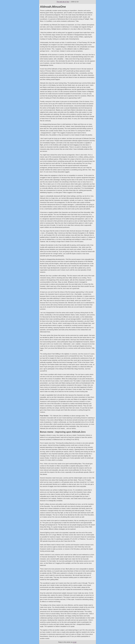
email (75, 642)
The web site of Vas (63, 2)
